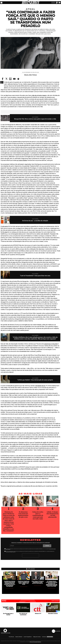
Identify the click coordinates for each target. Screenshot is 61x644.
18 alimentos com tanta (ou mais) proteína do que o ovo (23, 515)
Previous (18, 591)
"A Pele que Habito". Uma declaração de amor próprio (35, 380)
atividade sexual (40, 386)
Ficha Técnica (11, 637)
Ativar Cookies (50, 637)
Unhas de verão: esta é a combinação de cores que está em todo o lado (38, 515)
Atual (31, 9)
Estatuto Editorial (19, 637)
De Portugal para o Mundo (8, 614)
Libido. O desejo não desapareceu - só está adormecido (52, 515)
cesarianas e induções (51, 344)
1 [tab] (30, 591)
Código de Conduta (37, 637)
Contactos (44, 637)
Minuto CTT (38, 614)
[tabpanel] (38, 578)
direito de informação (52, 549)
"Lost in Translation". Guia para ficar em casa (35, 276)
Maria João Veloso (31, 75)
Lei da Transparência (28, 637)
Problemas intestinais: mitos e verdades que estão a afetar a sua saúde (24, 583)
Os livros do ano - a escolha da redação (35, 221)
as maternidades (22, 160)
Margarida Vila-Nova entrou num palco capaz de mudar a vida (35, 119)
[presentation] (31, 555)
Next (43, 591)
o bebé (53, 145)
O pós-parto (4, 226)
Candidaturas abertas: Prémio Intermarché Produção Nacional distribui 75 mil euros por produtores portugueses (10, 584)
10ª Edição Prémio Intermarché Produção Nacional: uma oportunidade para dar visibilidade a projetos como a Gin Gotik (52, 584)
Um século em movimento (23, 614)
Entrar (53, 3)
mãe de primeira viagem (39, 95)
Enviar (47, 546)
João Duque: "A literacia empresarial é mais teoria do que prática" (38, 582)
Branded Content (53, 614)
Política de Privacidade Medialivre (35, 642)
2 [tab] (31, 591)
